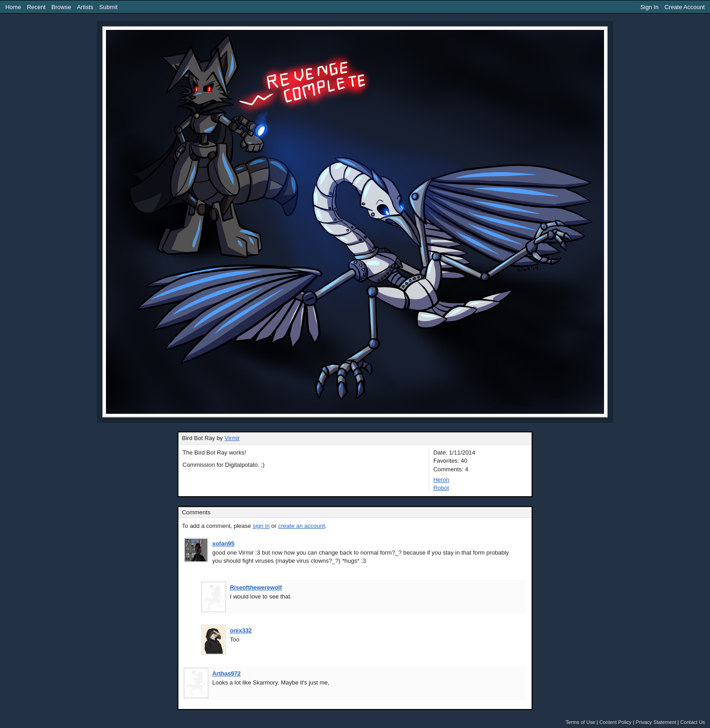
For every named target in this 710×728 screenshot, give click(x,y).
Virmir (232, 438)
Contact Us (693, 722)
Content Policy (615, 722)
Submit (108, 7)
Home (13, 7)
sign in (261, 526)
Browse (61, 7)
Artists (85, 7)
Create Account (684, 7)
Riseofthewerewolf (256, 587)
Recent (36, 7)
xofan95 (223, 544)
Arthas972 (227, 673)
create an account (301, 526)
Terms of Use (580, 722)
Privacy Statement (656, 722)
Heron (441, 480)
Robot (441, 488)
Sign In (649, 7)
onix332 (241, 630)
